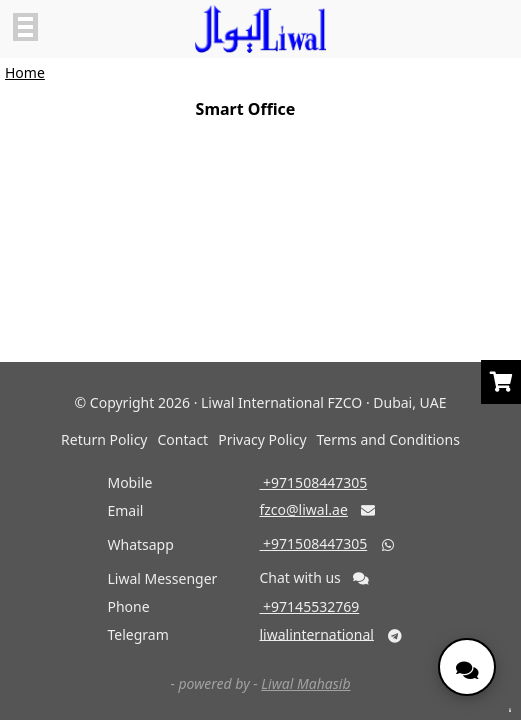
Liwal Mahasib (305, 683)
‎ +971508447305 (313, 482)
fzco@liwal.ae (303, 509)
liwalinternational (316, 633)
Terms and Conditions (388, 439)
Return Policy (104, 439)
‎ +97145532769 (309, 606)
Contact (183, 439)
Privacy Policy (262, 439)
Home (25, 72)
